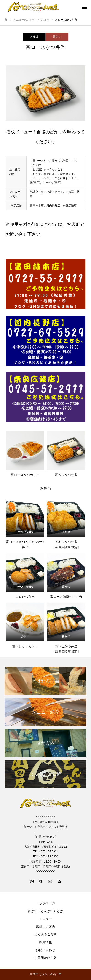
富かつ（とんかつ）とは (45, 911)
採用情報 (45, 942)
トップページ (45, 903)
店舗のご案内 (45, 927)
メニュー (45, 919)
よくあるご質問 (45, 934)
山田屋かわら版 (45, 958)
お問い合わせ (45, 950)
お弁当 (34, 36)
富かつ (57, 36)
